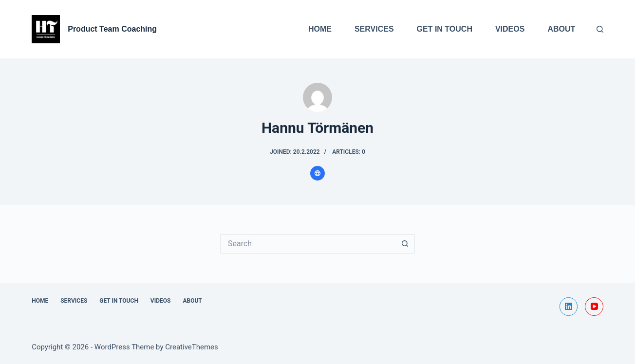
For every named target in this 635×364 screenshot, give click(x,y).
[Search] (600, 29)
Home (320, 29)
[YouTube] (594, 307)
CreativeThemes (192, 347)
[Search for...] (308, 244)
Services (374, 29)
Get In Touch (445, 29)
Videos (510, 29)
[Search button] (405, 244)
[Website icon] (317, 173)
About (561, 29)
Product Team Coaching (112, 29)
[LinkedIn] (569, 307)
